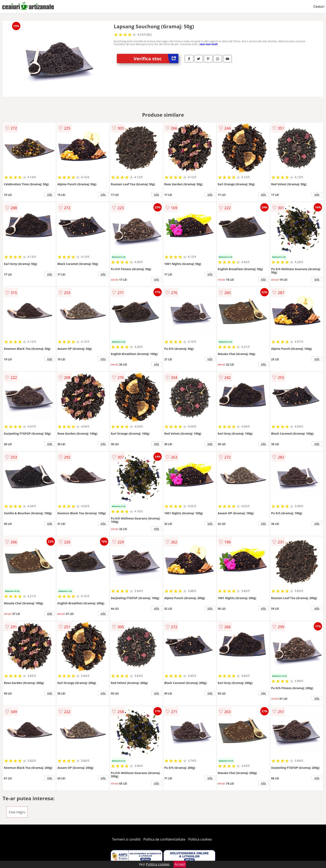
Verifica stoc (156, 59)
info (50, 194)
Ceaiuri (319, 6)
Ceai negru (17, 812)
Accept (180, 864)
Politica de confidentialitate (164, 839)
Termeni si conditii (126, 839)
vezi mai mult (209, 44)
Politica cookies (200, 839)
